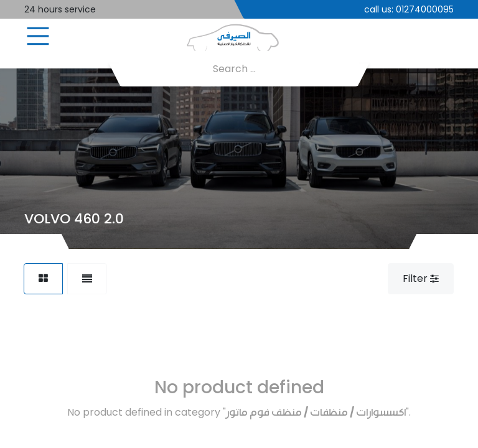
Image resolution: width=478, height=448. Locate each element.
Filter (421, 278)
